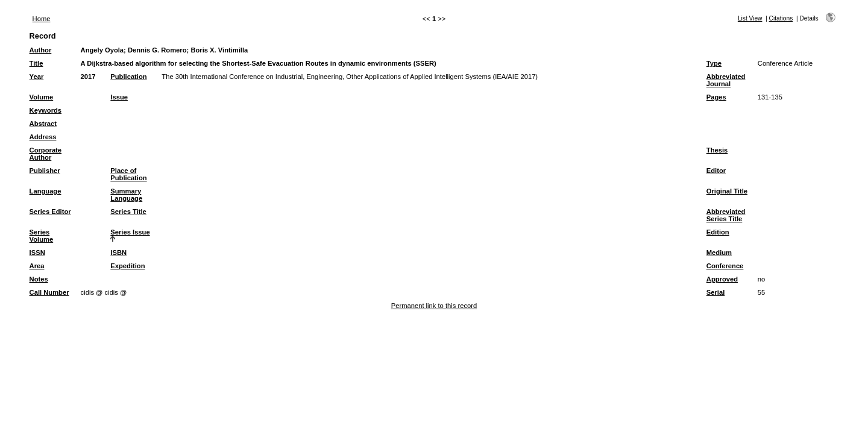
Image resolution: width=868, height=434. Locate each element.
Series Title (128, 212)
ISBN (118, 253)
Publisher (45, 171)
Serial (715, 292)
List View (750, 18)
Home (42, 19)
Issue (119, 97)
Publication (128, 77)
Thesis (717, 150)
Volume (42, 97)
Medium (719, 253)
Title (36, 63)
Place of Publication (128, 174)
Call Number (49, 292)
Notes (39, 279)
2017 (88, 77)
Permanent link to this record (434, 306)
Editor (716, 171)
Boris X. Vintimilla (219, 50)
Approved (722, 279)
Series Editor (50, 212)
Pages (716, 97)
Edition (718, 232)
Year (37, 77)
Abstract (43, 124)
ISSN (37, 253)
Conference (725, 266)
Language (46, 191)
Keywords (46, 110)
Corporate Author (46, 154)
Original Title (727, 191)
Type (714, 63)
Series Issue (130, 232)
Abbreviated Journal (726, 80)
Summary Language (126, 195)
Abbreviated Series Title (726, 215)
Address (43, 137)
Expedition (127, 266)
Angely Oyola (102, 50)
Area (37, 266)
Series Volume (42, 236)
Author (41, 50)
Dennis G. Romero (157, 50)
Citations (781, 18)
